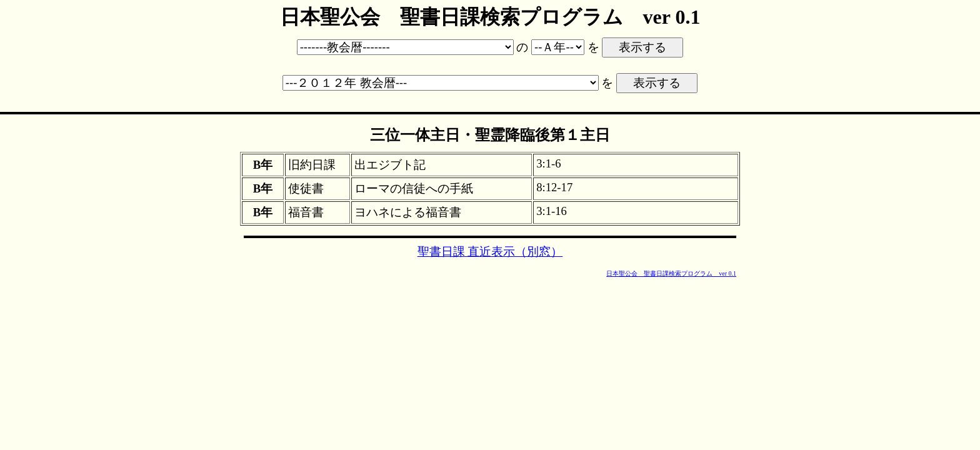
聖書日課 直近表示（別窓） (490, 252)
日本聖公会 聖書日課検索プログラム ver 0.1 (671, 273)
